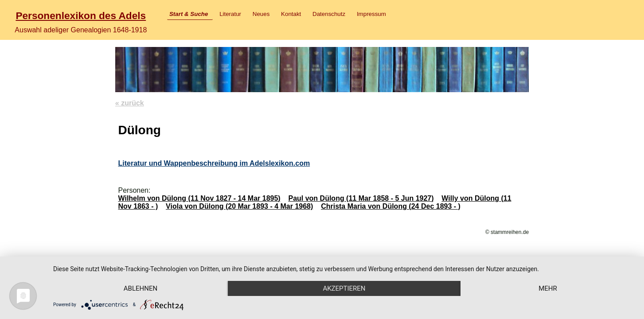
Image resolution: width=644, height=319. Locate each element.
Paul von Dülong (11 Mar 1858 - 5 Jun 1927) (361, 198)
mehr (548, 288)
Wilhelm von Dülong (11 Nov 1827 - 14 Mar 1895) (199, 198)
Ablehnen (141, 288)
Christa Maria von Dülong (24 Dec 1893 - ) (391, 206)
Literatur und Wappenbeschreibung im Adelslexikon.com (214, 163)
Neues (261, 14)
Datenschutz (329, 14)
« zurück (130, 103)
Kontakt (291, 14)
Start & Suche (189, 14)
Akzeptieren (344, 288)
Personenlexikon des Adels (81, 16)
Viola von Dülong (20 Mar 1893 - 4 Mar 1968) (239, 206)
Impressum (371, 14)
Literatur (230, 14)
